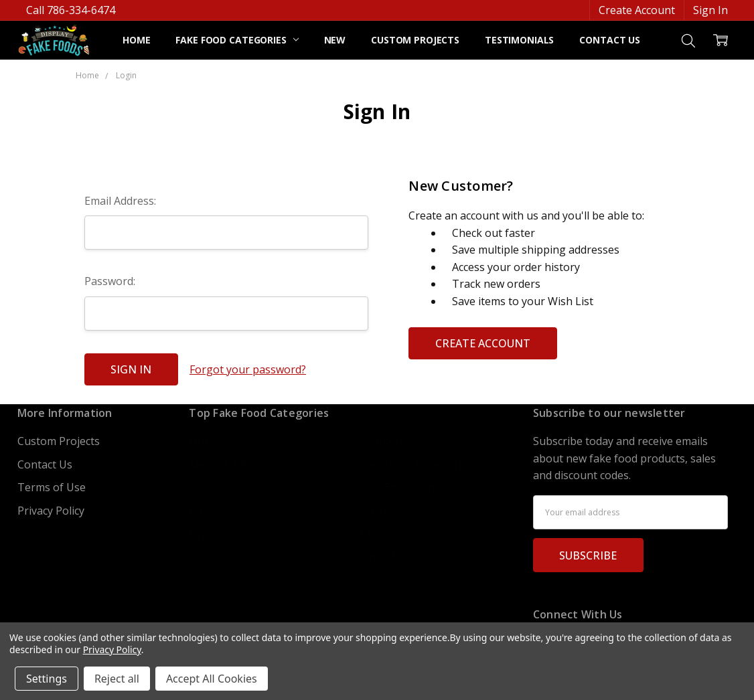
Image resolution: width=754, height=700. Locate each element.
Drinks (206, 441)
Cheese (379, 533)
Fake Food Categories (237, 40)
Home (136, 40)
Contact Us (610, 40)
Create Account (637, 10)
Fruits (203, 511)
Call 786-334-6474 (71, 10)
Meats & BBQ (222, 464)
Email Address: (120, 201)
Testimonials (519, 40)
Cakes (204, 557)
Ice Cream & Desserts (414, 464)
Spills (202, 487)
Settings (47, 679)
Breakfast (386, 557)
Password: (110, 281)
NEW (335, 40)
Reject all (117, 679)
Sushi (375, 511)
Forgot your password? (248, 369)
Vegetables (217, 533)
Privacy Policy (51, 511)
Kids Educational (402, 487)
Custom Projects (415, 40)
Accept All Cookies (212, 679)
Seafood (382, 441)
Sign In (710, 10)
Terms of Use (52, 487)
